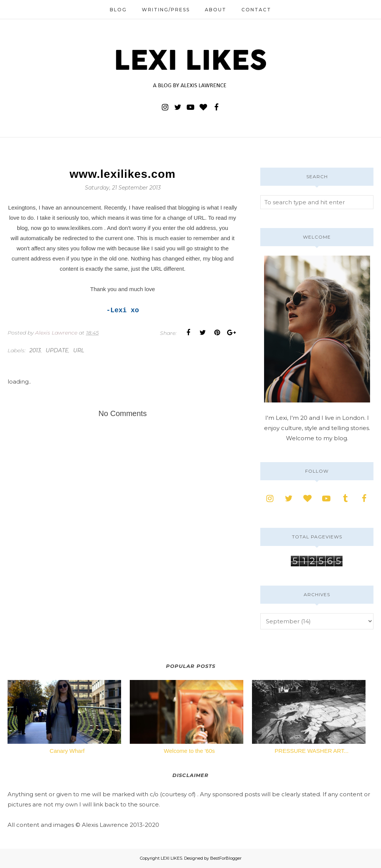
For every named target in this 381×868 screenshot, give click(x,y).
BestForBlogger (226, 858)
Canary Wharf (67, 751)
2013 (35, 350)
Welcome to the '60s (189, 751)
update (57, 350)
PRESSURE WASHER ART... (312, 751)
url (79, 350)
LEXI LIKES (171, 858)
